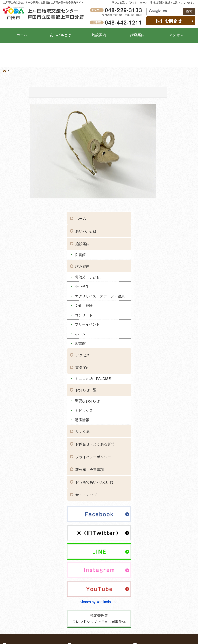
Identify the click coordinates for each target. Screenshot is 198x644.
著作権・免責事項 (171, 346)
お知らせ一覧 (167, 262)
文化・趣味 (165, 173)
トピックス (165, 282)
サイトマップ (167, 376)
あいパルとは (167, 94)
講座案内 (164, 129)
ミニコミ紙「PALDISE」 (167, 248)
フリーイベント (169, 192)
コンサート (165, 183)
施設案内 (164, 107)
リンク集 (164, 303)
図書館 (162, 118)
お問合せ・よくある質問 (174, 318)
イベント (163, 202)
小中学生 (163, 150)
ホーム (162, 82)
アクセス (164, 223)
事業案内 (164, 235)
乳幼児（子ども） (170, 140)
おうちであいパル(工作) (173, 361)
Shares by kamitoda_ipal (172, 461)
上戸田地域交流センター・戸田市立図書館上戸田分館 (156, 632)
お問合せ (171, 21)
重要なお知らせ (169, 273)
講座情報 (163, 292)
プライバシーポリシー (174, 333)
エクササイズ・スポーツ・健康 (174, 162)
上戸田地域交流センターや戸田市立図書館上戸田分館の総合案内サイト (43, 2)
